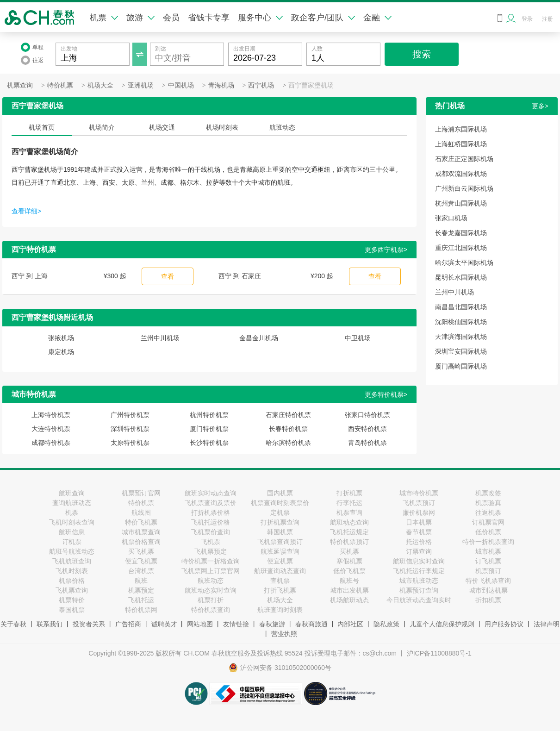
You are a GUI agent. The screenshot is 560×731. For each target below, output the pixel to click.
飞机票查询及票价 (211, 503)
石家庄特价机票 (288, 415)
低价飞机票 (349, 571)
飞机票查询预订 (280, 542)
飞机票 (211, 542)
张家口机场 (451, 218)
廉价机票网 (419, 512)
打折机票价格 (211, 512)
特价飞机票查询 (488, 581)
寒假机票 (349, 561)
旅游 (140, 18)
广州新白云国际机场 (464, 188)
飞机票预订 (419, 503)
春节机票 (419, 532)
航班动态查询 (349, 522)
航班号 (349, 581)
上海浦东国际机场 (461, 129)
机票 (104, 18)
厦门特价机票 (209, 429)
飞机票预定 (211, 551)
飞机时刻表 (72, 571)
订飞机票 (488, 561)
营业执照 (284, 634)
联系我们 (50, 624)
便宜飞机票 (141, 561)
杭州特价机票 (209, 415)
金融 (377, 18)
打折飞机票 (280, 590)
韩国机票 (280, 532)
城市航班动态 (419, 581)
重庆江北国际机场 (461, 248)
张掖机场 (61, 338)
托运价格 (419, 542)
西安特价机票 (367, 429)
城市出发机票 (349, 590)
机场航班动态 (349, 600)
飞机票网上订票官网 (211, 571)
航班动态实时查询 (211, 590)
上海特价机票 (51, 415)
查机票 (280, 581)
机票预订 (488, 571)
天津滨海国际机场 (461, 337)
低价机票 (488, 532)
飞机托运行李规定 (419, 571)
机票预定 (141, 590)
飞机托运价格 (211, 522)
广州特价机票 (130, 415)
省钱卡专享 (209, 18)
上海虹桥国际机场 (461, 144)
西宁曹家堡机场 (311, 85)
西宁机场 (261, 85)
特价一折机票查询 (488, 542)
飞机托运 (141, 600)
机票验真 (488, 503)
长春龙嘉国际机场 (461, 233)
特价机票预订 (349, 542)
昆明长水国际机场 (461, 277)
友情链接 (236, 624)
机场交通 (162, 127)
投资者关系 (89, 624)
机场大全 (100, 85)
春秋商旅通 (311, 624)
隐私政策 (386, 624)
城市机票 (488, 551)
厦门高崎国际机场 (461, 366)
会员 (171, 18)
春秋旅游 (272, 624)
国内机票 (280, 493)
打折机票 (349, 493)
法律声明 (547, 624)
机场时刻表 (222, 127)
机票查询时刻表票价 (280, 503)
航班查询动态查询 (280, 571)
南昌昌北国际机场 (461, 307)
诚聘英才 (164, 624)
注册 (548, 19)
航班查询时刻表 (280, 610)
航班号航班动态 (72, 551)
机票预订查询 (419, 590)
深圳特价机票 (130, 429)
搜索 (422, 54)
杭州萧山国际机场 (461, 203)
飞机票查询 (72, 590)
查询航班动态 (72, 503)
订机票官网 (488, 522)
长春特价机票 (288, 429)
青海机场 (221, 85)
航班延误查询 (280, 551)
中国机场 (181, 85)
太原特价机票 (130, 443)
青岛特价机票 (367, 443)
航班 (141, 581)
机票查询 (20, 85)
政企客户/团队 (323, 18)
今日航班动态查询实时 (419, 600)
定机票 (280, 512)
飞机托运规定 (349, 532)
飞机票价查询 (211, 532)
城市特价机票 (419, 493)
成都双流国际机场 (461, 174)
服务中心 (260, 18)
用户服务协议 (504, 624)
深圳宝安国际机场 (461, 351)
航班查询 (72, 493)
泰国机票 (72, 610)
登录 (527, 19)
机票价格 (72, 581)
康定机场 (61, 352)
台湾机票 (141, 571)
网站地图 (200, 624)
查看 (168, 276)
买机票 (349, 551)
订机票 (72, 542)
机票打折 (211, 600)
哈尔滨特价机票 (288, 443)
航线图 (141, 512)
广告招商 (128, 624)
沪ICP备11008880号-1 (439, 653)
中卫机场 (358, 338)
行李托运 (349, 503)
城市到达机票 (488, 590)
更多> (540, 106)
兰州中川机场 (160, 338)
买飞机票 (141, 551)
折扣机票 (488, 600)
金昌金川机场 (259, 338)
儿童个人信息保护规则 (442, 624)
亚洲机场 (141, 85)
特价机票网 (141, 610)
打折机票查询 (280, 522)
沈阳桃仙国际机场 (461, 322)
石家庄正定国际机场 (464, 159)
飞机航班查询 (72, 561)
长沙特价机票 (209, 443)
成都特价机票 (51, 443)
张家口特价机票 (367, 415)
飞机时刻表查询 (72, 522)
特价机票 (60, 85)
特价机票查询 (211, 610)
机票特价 (72, 600)
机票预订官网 (141, 493)
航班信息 (72, 532)
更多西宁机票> (386, 250)
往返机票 (488, 512)
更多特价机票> (386, 394)
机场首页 (42, 127)
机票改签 (488, 493)
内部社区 (350, 624)
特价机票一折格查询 (211, 561)
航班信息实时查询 (419, 561)
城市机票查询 (141, 532)
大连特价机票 (51, 429)
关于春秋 (13, 624)
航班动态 (282, 127)
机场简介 (102, 127)
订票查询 (419, 551)
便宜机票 (280, 561)
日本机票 (419, 522)
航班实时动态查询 (211, 493)
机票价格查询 (141, 542)
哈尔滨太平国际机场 (464, 262)
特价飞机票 (141, 522)
